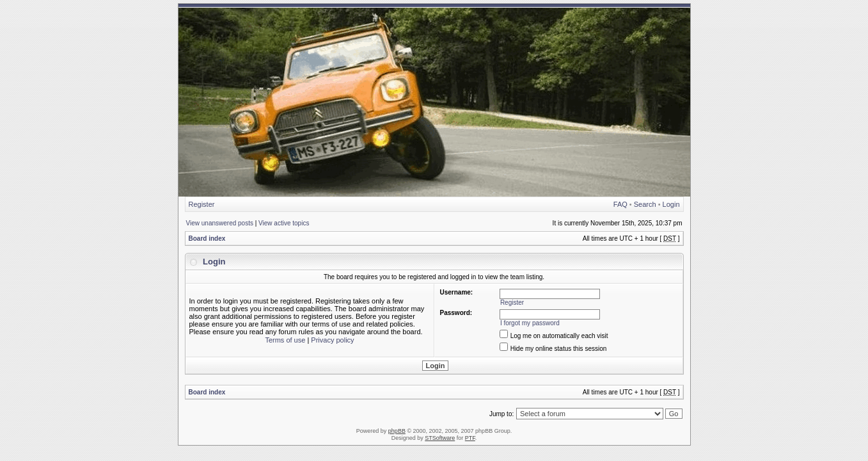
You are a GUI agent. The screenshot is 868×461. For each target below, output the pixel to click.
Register (202, 204)
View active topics (284, 223)
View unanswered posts (220, 223)
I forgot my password (530, 323)
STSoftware (440, 438)
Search (645, 204)
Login (671, 204)
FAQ (620, 204)
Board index (207, 239)
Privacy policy (332, 340)
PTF (470, 438)
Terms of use (285, 340)
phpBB (397, 431)
